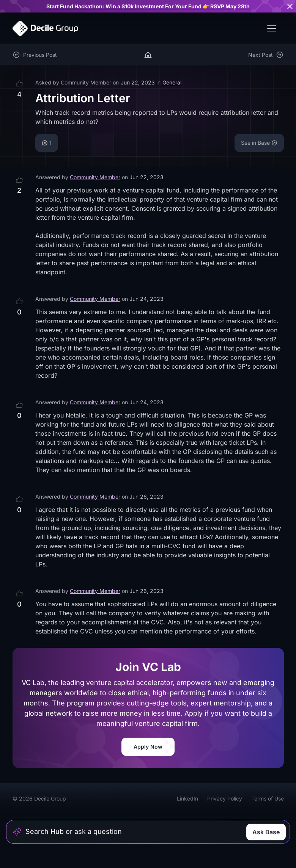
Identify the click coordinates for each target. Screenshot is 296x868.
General (172, 82)
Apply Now (148, 747)
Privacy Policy (225, 798)
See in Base (259, 143)
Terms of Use (268, 798)
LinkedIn (187, 798)
